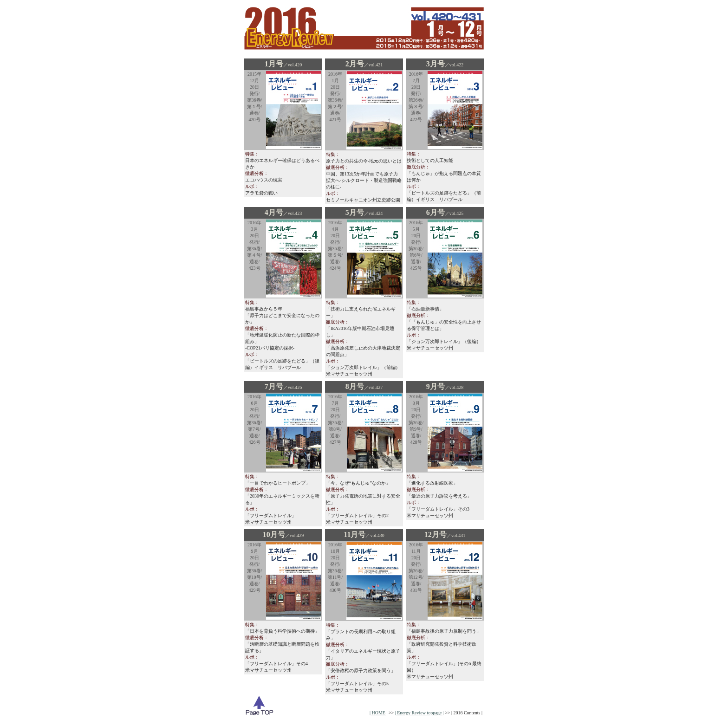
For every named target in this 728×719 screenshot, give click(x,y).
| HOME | (378, 713)
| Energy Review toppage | (419, 713)
